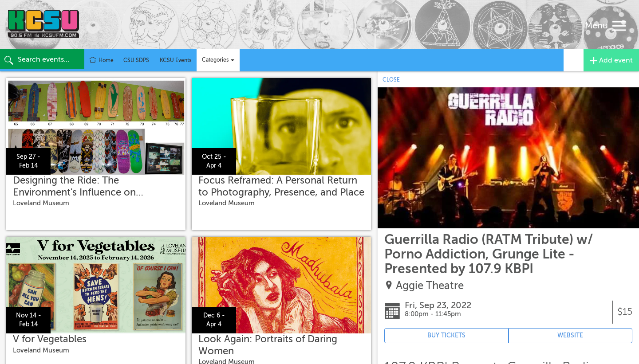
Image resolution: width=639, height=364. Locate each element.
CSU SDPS (136, 60)
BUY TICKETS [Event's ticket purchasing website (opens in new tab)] (446, 335)
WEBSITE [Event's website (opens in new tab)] (570, 335)
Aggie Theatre (430, 286)
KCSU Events (176, 60)
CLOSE (391, 80)
